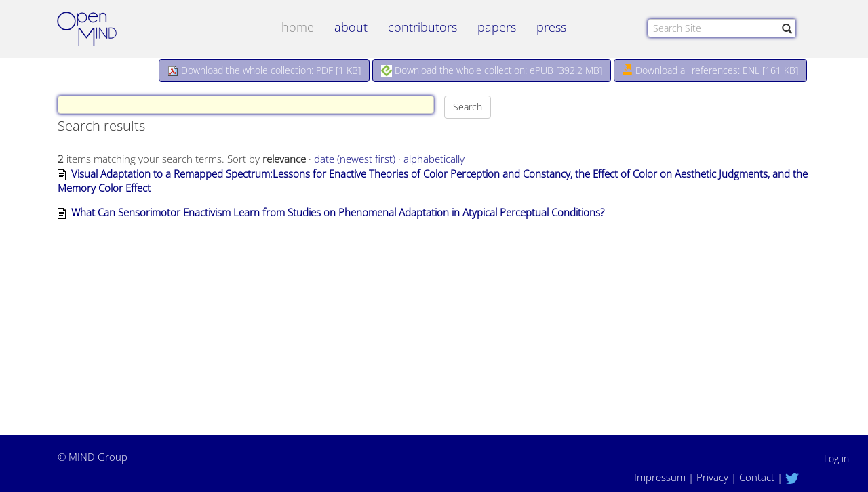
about (351, 27)
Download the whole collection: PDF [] (264, 70)
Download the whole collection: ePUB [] (492, 70)
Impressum (660, 477)
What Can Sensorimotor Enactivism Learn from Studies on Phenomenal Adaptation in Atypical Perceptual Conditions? (338, 212)
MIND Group (98, 457)
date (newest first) (355, 159)
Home (298, 27)
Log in (836, 458)
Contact (757, 477)
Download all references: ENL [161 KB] (710, 70)
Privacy (712, 477)
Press (551, 27)
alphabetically (434, 159)
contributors (422, 27)
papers (497, 27)
